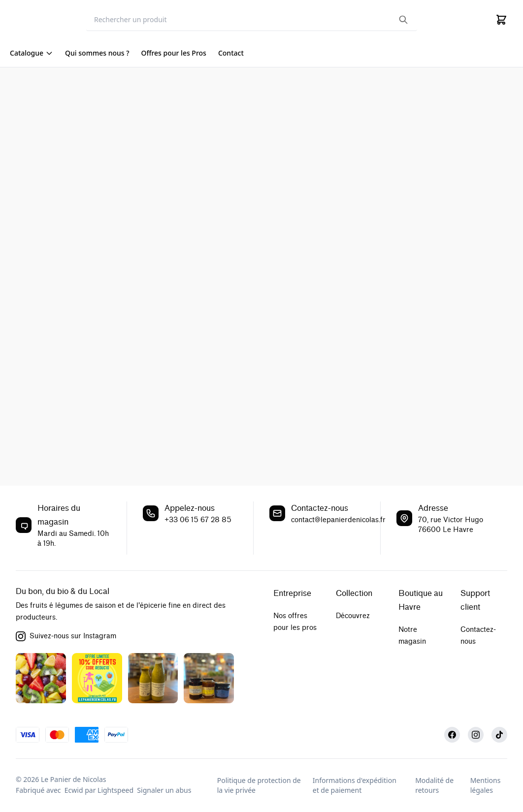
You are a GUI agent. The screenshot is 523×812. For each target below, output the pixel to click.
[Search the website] (403, 20)
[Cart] (501, 20)
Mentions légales (486, 785)
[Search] (252, 20)
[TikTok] (499, 735)
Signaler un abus (164, 790)
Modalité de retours (434, 785)
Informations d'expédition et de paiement (355, 785)
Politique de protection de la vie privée (259, 785)
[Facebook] (452, 735)
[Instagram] (476, 735)
